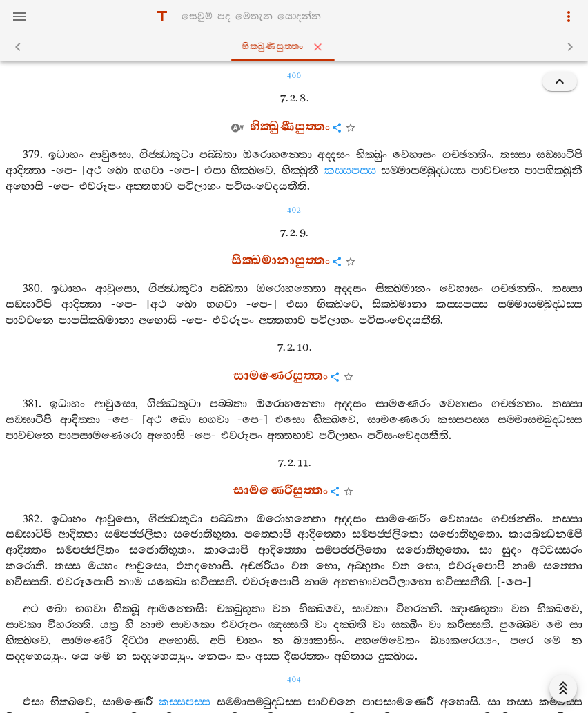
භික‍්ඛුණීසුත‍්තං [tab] (297, 47)
